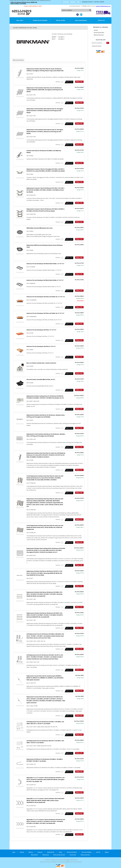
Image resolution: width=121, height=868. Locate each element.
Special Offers (60, 20)
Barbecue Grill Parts (85, 855)
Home (14, 852)
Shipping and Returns (72, 852)
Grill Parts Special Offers (99, 33)
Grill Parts (20, 20)
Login (78, 2)
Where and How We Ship (59, 855)
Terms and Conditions (86, 852)
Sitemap (107, 852)
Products (22, 852)
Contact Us (101, 20)
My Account (66, 2)
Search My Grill (51, 852)
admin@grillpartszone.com (103, 6)
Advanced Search (97, 46)
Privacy (60, 852)
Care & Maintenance (81, 20)
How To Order (73, 855)
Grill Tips (98, 852)
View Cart (73, 2)
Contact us (40, 852)
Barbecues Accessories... (99, 35)
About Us (31, 852)
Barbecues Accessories (40, 20)
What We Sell (46, 855)
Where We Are (34, 855)
